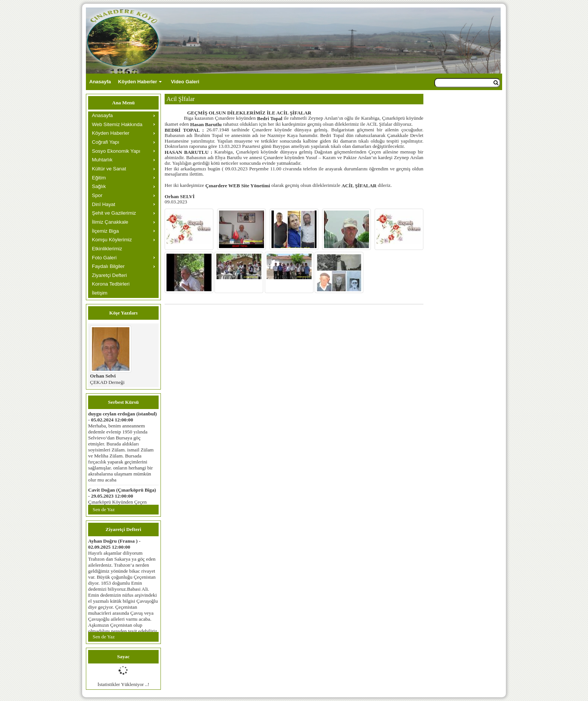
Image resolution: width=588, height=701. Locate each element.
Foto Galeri (104, 258)
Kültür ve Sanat (109, 169)
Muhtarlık (102, 160)
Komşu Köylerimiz (112, 240)
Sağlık (99, 186)
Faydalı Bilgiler (108, 266)
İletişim (100, 293)
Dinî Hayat (103, 204)
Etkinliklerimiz (107, 249)
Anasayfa (100, 82)
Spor (97, 195)
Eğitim (99, 178)
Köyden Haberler (138, 82)
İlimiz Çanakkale (110, 222)
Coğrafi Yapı (106, 142)
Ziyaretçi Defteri (109, 275)
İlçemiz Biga (105, 231)
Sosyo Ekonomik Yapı (116, 151)
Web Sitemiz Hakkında (117, 124)
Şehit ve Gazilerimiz (114, 213)
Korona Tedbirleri (111, 284)
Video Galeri (185, 82)
